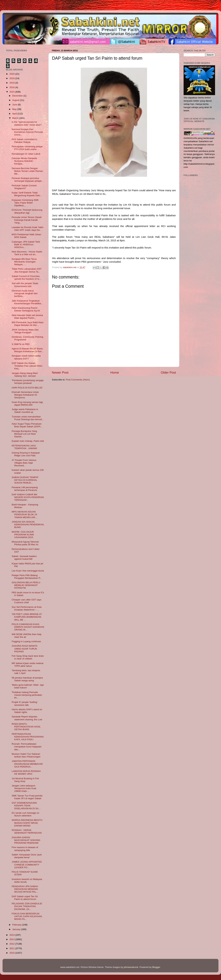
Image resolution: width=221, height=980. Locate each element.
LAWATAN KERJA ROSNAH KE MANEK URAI (26, 772)
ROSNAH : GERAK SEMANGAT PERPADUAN (27, 831)
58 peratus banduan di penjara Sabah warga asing (27, 679)
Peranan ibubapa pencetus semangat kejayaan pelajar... (28, 180)
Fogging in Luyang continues (26, 641)
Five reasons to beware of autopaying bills (25, 849)
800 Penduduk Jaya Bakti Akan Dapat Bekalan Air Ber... (28, 324)
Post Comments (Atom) (78, 380)
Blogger (156, 967)
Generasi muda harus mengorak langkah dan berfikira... (25, 293)
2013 (12, 939)
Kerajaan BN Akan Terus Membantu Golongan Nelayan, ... (24, 262)
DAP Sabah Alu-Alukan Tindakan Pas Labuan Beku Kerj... (27, 366)
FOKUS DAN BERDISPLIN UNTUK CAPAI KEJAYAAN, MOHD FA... (27, 916)
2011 (12, 948)
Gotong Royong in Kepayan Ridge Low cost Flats (26, 454)
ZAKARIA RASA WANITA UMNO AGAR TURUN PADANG (25, 649)
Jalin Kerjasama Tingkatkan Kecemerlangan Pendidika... (27, 302)
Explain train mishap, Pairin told (28, 441)
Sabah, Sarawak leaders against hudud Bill (24, 558)
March (16, 118)
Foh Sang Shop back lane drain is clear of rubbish (28, 657)
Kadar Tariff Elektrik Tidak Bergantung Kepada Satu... (27, 194)
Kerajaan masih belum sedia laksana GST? (26, 357)
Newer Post (60, 372)
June (15, 105)
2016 (12, 87)
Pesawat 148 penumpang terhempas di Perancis (25, 489)
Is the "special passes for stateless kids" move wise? (27, 123)
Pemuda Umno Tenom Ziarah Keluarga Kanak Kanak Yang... (27, 220)
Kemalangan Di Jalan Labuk (26, 154)
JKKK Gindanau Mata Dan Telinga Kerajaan (25, 331)
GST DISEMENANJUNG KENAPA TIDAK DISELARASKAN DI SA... (26, 806)
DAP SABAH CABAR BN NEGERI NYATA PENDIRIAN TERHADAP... (28, 497)
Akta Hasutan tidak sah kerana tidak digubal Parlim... (27, 317)
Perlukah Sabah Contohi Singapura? (24, 187)
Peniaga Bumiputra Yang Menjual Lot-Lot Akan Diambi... (24, 434)
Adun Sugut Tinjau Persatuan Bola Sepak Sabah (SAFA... (27, 425)
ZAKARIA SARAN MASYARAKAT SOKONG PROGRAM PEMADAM (26, 840)
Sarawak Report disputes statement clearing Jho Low (27, 718)
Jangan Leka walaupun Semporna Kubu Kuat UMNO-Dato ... (24, 788)
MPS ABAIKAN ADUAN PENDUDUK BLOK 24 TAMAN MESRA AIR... (24, 514)
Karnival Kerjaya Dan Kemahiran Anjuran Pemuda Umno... (27, 132)
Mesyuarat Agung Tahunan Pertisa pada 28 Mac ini (25, 543)
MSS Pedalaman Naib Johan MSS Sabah (26, 236)
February (17, 925)
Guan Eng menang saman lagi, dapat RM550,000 (28, 404)
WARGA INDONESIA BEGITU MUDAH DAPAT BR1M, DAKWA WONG (27, 823)
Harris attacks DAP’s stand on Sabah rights (27, 711)
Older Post (168, 372)
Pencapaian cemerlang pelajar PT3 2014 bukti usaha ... (27, 148)
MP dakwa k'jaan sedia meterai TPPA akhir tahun (28, 665)
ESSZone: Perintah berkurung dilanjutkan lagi (27, 211)
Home (115, 372)
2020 (12, 74)
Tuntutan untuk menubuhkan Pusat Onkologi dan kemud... (28, 418)
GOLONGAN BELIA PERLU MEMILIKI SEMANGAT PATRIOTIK (26, 585)
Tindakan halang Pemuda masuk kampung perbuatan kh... (27, 695)
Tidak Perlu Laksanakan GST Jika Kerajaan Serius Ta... (27, 270)
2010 (12, 953)
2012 (12, 944)
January (17, 929)
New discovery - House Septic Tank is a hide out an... (27, 253)
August (16, 100)
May (15, 109)
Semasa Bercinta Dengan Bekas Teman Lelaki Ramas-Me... (28, 171)
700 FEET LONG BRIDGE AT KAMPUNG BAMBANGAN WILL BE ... (27, 617)
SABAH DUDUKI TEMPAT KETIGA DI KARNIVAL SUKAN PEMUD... (25, 480)
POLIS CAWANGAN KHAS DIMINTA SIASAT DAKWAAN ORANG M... (28, 627)
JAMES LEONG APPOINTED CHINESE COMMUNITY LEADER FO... (27, 865)
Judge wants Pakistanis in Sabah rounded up (25, 411)
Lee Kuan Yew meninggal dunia (28, 571)
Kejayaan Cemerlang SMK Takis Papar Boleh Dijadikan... (25, 203)
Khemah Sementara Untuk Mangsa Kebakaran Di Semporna (25, 395)
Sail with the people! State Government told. (25, 285)
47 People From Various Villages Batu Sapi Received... (24, 463)
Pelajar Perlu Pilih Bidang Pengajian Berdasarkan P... (27, 577)
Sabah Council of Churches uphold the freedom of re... (26, 278)
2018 (12, 83)
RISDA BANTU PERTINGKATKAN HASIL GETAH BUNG (26, 727)
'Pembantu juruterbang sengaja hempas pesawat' (28, 382)
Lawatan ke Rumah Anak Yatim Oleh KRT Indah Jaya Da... (28, 229)
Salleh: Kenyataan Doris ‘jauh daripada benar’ (27, 856)
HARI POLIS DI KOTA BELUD (27, 388)
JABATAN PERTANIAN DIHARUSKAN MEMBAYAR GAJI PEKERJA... (27, 764)
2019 (12, 78)
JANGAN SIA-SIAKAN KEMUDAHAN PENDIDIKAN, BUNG (28, 525)
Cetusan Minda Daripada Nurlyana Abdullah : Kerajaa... (24, 161)
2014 (12, 935)
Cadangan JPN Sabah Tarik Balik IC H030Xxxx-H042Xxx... (26, 244)
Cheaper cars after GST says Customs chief (27, 601)
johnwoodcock (131, 967)
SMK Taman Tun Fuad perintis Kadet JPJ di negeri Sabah (27, 797)
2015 (12, 92)
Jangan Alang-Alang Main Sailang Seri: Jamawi (25, 375)
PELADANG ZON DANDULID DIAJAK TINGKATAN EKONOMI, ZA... (27, 906)
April (15, 114)
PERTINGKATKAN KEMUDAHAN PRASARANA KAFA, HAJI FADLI (28, 737)
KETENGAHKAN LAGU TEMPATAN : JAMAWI (24, 447)
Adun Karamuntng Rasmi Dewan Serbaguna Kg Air (26, 309)
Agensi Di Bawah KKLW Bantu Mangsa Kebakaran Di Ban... (28, 350)
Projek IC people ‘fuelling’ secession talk (25, 703)
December (18, 96)
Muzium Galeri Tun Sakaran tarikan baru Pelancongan (26, 755)
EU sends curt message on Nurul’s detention (26, 814)
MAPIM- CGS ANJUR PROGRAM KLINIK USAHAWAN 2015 (23, 535)
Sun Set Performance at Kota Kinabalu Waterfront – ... (27, 608)
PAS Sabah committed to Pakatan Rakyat (24, 141)
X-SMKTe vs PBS (21, 344)
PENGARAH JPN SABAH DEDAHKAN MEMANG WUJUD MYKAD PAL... (25, 889)
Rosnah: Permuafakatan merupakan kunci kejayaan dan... (27, 747)
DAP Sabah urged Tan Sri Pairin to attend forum (25, 898)
